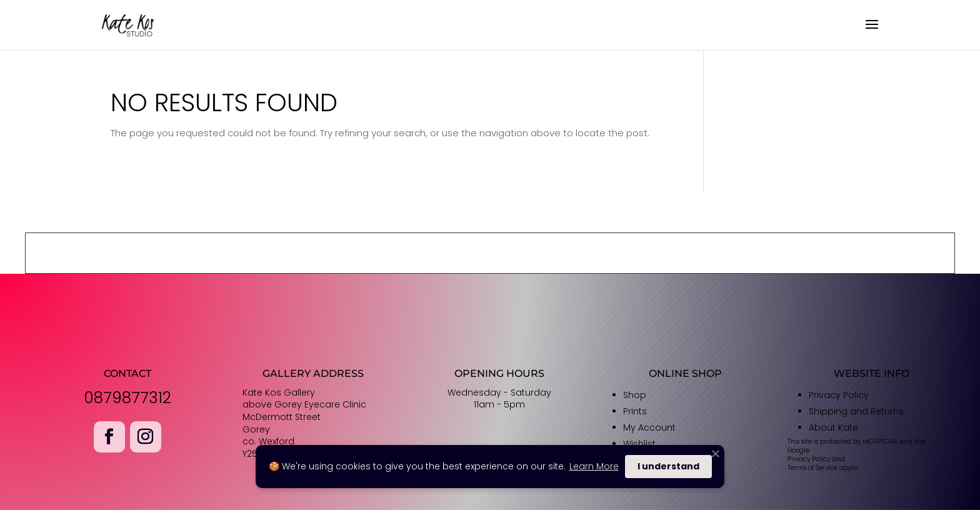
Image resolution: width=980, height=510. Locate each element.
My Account (649, 427)
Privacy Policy (839, 395)
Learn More (594, 466)
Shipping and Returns (856, 411)
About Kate (833, 427)
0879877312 (127, 398)
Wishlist (639, 444)
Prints (635, 411)
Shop (635, 395)
